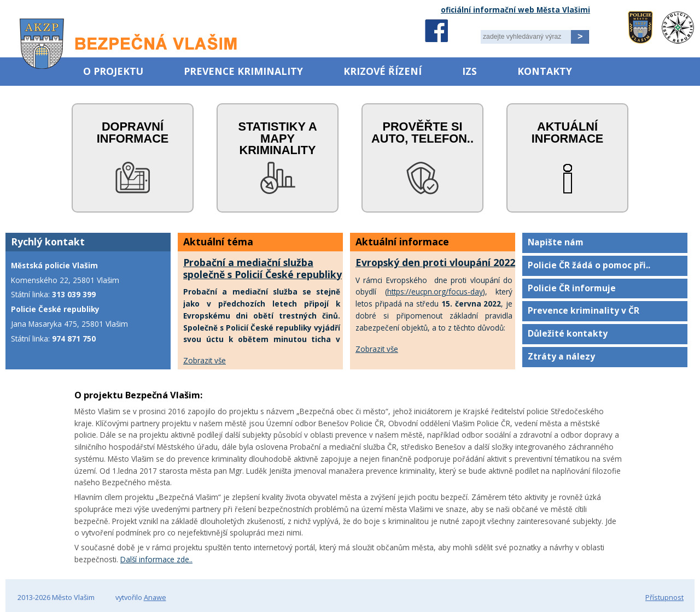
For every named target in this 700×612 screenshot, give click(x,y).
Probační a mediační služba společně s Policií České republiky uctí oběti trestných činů (262, 274)
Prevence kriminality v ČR (584, 310)
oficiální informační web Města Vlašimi (515, 10)
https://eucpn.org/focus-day (435, 292)
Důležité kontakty (568, 333)
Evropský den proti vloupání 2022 (435, 262)
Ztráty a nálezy (561, 356)
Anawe (155, 597)
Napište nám (556, 242)
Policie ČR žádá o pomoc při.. (589, 265)
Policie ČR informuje (572, 288)
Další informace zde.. (156, 559)
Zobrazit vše (205, 360)
